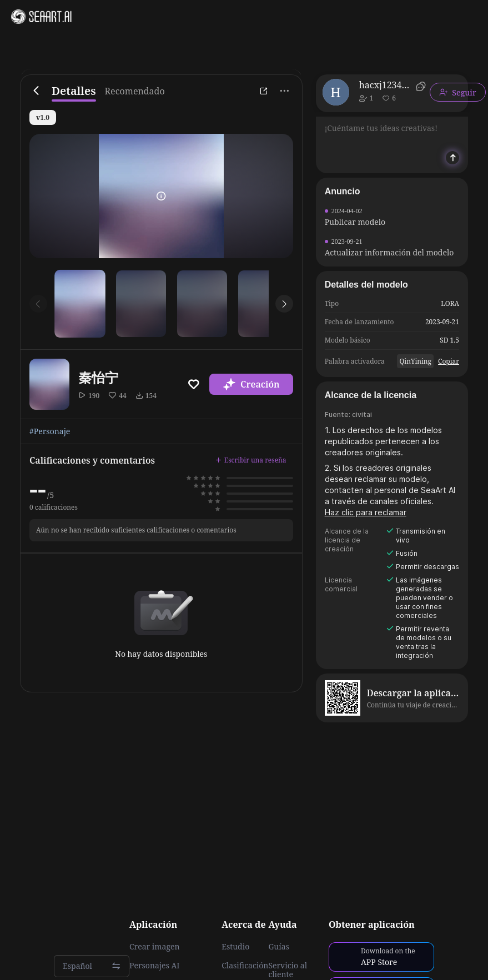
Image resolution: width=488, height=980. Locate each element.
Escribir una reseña (251, 460)
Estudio (235, 947)
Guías (279, 947)
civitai (362, 414)
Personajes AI (155, 966)
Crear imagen (154, 947)
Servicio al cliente (288, 970)
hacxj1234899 (386, 85)
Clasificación (245, 966)
